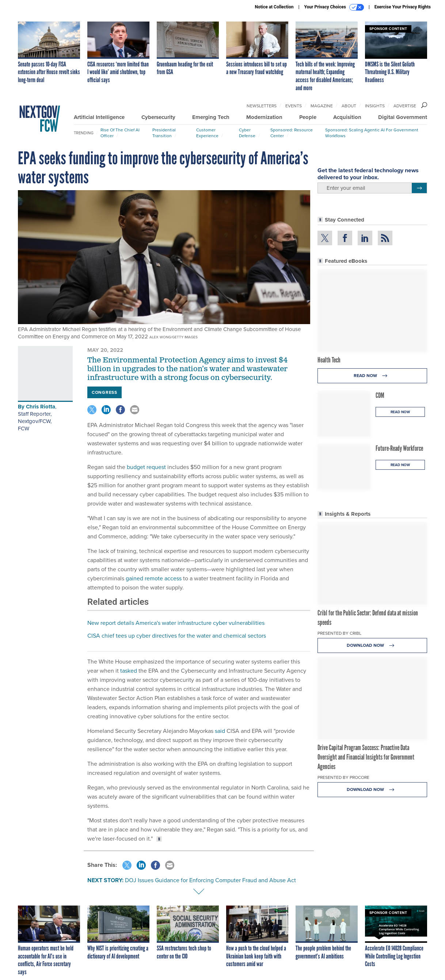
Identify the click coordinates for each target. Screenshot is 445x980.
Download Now (372, 645)
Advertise (405, 106)
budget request (146, 467)
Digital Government (403, 117)
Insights (375, 106)
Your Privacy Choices (334, 7)
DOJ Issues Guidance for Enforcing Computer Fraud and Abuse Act (210, 880)
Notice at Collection (274, 7)
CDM (380, 395)
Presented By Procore (343, 777)
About (349, 106)
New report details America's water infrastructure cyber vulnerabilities (176, 623)
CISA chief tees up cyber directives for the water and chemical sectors (177, 636)
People (308, 117)
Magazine (322, 106)
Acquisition (347, 117)
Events (294, 106)
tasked (129, 671)
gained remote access (154, 578)
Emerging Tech (211, 117)
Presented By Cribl (339, 633)
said (220, 731)
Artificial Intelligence (99, 117)
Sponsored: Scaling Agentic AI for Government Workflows (372, 133)
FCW (24, 428)
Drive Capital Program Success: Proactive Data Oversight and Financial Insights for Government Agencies (366, 757)
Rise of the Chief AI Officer (120, 133)
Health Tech (329, 360)
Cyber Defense (247, 133)
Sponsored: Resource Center (292, 133)
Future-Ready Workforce (399, 448)
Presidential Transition (164, 133)
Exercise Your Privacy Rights (403, 7)
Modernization (264, 117)
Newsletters (262, 106)
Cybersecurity (158, 117)
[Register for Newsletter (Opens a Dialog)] (419, 188)
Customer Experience (207, 133)
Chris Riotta (41, 407)
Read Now (372, 376)
